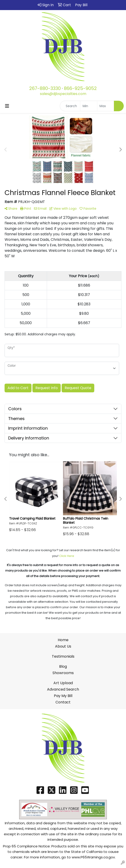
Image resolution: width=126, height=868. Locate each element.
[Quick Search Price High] (106, 106)
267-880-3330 (45, 88)
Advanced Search (63, 689)
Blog (63, 666)
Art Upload (63, 683)
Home (63, 640)
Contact (63, 702)
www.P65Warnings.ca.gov (93, 857)
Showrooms (63, 673)
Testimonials (63, 656)
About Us (63, 646)
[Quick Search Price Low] (89, 106)
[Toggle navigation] (7, 106)
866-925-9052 (80, 88)
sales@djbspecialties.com (63, 94)
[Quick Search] (70, 106)
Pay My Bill (63, 696)
